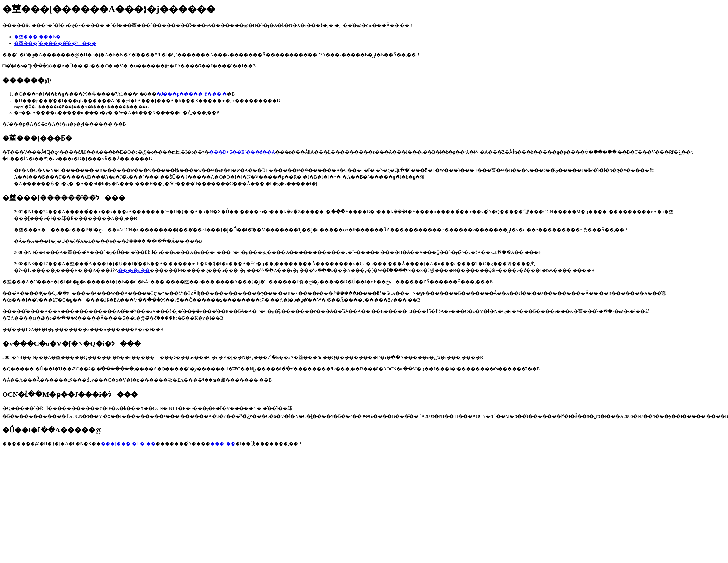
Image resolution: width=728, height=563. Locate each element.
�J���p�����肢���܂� (192, 94)
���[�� (223, 444)
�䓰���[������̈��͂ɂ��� (55, 43)
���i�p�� (134, 270)
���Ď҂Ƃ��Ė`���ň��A (242, 152)
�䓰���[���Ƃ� (37, 37)
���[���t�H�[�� (128, 444)
